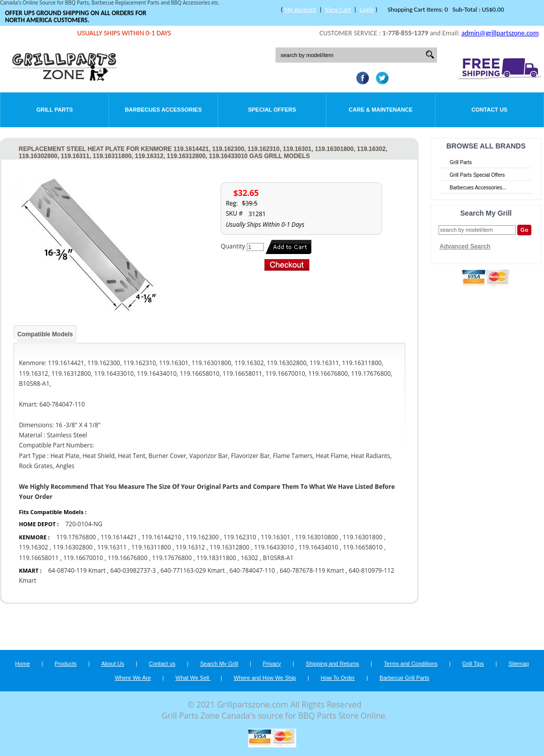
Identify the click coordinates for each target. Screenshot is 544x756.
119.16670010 (83, 558)
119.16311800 (151, 547)
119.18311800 (216, 558)
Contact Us (489, 110)
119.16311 (112, 547)
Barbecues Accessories (163, 110)
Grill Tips (473, 664)
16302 (249, 558)
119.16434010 (319, 547)
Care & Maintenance (381, 110)
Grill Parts (55, 110)
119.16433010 (274, 547)
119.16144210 (162, 537)
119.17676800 (76, 537)
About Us (113, 664)
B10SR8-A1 (278, 558)
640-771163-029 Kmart (194, 570)
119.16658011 (39, 558)
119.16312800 (230, 547)
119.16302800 (73, 547)
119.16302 (33, 547)
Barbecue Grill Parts (404, 678)
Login (367, 9)
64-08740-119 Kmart (77, 570)
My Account (300, 9)
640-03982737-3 (133, 570)
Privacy (272, 664)
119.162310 (240, 537)
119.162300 (203, 537)
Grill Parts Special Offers (477, 175)
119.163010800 (316, 537)
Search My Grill (219, 664)
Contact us (162, 664)
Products (65, 664)
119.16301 (276, 537)
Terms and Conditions (411, 664)
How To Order (338, 678)
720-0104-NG (84, 524)
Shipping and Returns (333, 664)
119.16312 (190, 547)
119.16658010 (363, 547)
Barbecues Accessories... (478, 188)
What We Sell (193, 678)
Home (22, 664)
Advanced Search (465, 246)
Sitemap (519, 664)
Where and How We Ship (265, 678)
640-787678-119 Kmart (312, 570)
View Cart (338, 9)
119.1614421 (119, 537)
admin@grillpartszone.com (500, 33)
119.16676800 (127, 558)
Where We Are (132, 678)
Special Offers (272, 110)
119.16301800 (363, 537)
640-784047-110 (252, 570)
